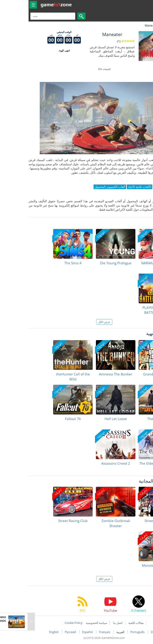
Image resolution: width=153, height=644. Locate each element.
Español (60, 632)
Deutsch (129, 632)
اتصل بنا (90, 623)
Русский (43, 632)
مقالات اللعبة (108, 623)
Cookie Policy (46, 623)
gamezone (29, 4)
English (27, 632)
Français (77, 632)
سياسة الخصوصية (69, 623)
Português (110, 632)
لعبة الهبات (140, 25)
